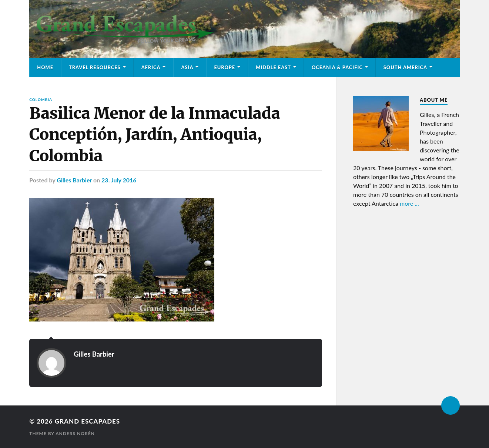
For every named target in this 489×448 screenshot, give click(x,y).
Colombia (41, 100)
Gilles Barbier (74, 180)
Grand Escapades (87, 421)
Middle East (273, 67)
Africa (151, 67)
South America (405, 67)
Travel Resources (95, 67)
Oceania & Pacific (337, 67)
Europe (225, 67)
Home (45, 67)
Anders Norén (75, 433)
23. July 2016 (119, 180)
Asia (187, 67)
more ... (409, 203)
